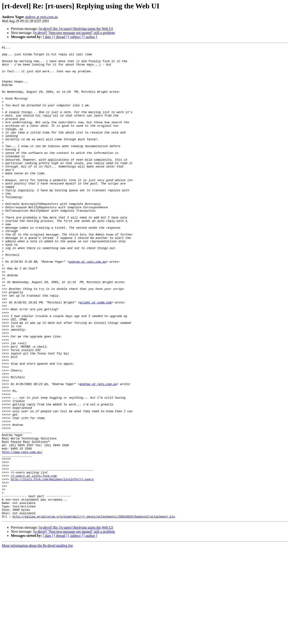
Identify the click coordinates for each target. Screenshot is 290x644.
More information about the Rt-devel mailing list (37, 640)
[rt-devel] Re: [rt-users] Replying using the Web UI (76, 29)
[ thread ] (61, 37)
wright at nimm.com (95, 354)
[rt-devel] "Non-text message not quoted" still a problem (74, 33)
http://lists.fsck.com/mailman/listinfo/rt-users (52, 566)
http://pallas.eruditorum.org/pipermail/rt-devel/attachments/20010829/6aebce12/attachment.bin (94, 611)
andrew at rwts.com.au (41, 17)
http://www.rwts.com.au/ (22, 533)
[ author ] (90, 37)
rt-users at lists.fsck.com (34, 562)
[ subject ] (75, 37)
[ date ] (48, 37)
